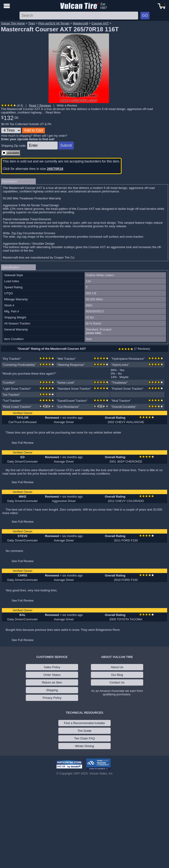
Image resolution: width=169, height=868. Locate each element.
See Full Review (23, 443)
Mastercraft (81, 23)
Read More (53, 112)
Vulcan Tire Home (13, 23)
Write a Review (67, 105)
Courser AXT (100, 23)
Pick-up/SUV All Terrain (54, 23)
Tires (31, 23)
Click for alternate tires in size (33, 169)
